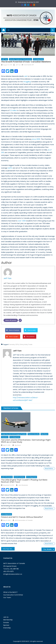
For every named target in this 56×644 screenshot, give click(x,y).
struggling (27, 82)
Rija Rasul (44, 434)
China (21, 344)
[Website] (20, 320)
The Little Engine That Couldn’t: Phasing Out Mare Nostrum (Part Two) (24, 481)
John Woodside (7, 477)
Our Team (7, 598)
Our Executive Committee (13, 595)
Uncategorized (38, 59)
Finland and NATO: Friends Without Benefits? (22, 517)
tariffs (10, 168)
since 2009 (36, 139)
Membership (8, 620)
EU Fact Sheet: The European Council (9, 549)
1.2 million (13, 110)
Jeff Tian (5, 59)
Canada (12, 344)
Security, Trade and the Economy (20, 59)
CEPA (17, 344)
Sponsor (6, 625)
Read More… (49, 469)
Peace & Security (34, 434)
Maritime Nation (19, 477)
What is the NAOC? (10, 592)
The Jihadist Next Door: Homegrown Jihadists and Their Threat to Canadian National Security (49, 549)
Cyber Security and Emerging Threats (14, 434)
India (26, 344)
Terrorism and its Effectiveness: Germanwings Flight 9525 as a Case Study (26, 441)
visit (26, 76)
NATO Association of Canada (24, 520)
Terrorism (5, 437)
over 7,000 (22, 221)
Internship (7, 628)
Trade (30, 344)
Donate (6, 623)
